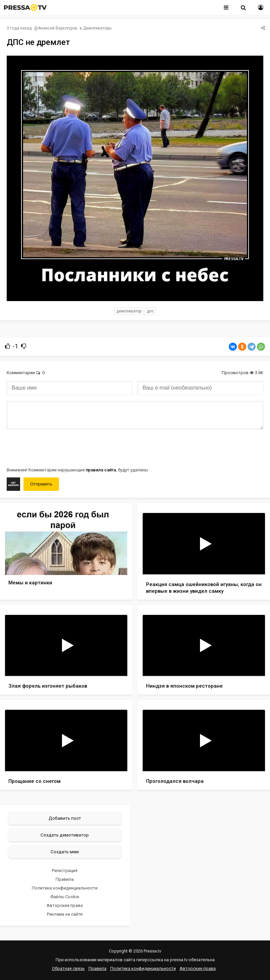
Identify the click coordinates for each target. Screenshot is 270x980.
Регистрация (65, 871)
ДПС (150, 311)
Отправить (41, 484)
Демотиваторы (97, 28)
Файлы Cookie (65, 897)
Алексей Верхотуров (58, 28)
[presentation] (58, 448)
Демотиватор (129, 311)
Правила (65, 879)
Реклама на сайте (65, 914)
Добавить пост (65, 818)
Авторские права (65, 905)
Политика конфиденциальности (65, 888)
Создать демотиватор (65, 835)
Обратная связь (68, 968)
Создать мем (65, 852)
